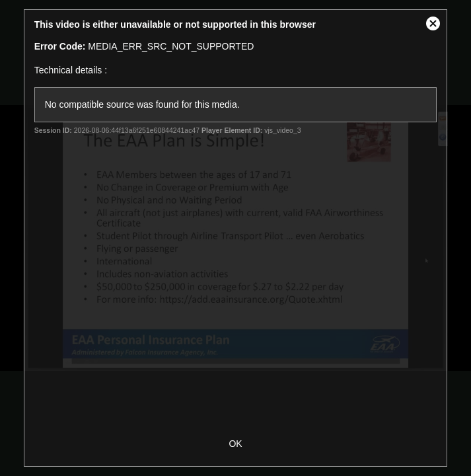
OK (235, 444)
